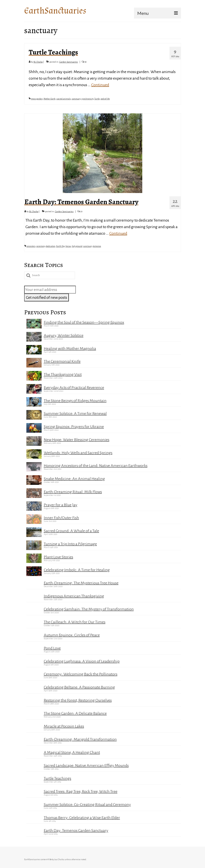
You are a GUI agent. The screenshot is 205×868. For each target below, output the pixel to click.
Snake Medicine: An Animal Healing (74, 479)
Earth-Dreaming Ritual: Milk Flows (73, 492)
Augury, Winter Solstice (64, 335)
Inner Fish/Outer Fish (61, 518)
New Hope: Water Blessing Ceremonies (77, 440)
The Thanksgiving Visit (63, 374)
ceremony (41, 246)
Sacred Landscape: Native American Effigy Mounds (86, 765)
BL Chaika (38, 62)
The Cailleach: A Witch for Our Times (75, 622)
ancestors (31, 246)
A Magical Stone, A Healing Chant (72, 752)
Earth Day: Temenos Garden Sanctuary (76, 830)
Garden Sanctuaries (69, 62)
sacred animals (64, 99)
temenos (97, 246)
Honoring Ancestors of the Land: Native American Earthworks (96, 466)
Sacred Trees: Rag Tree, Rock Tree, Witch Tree (81, 791)
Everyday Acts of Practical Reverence (74, 388)
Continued (100, 85)
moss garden (37, 99)
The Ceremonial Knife (62, 361)
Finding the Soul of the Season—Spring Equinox (84, 322)
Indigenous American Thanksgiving (74, 596)
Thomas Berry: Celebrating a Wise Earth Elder (82, 818)
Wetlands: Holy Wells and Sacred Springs (78, 453)
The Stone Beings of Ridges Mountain (75, 401)
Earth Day (60, 246)
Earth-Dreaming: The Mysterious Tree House (81, 583)
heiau (68, 246)
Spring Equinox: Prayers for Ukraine (74, 427)
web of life (105, 99)
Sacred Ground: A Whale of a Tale (71, 531)
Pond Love (52, 648)
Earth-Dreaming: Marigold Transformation (80, 739)
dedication (51, 246)
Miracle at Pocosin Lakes (64, 726)
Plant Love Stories (58, 557)
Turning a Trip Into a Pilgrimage (70, 544)
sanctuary (76, 99)
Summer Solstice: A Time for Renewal (75, 413)
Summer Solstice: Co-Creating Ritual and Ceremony (87, 805)
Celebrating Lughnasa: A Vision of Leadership (82, 661)
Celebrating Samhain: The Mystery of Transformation (89, 609)
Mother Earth (50, 99)
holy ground (77, 246)
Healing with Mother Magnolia (70, 349)
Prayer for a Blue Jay (61, 505)
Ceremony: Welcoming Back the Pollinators (81, 674)
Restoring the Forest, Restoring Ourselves (78, 700)
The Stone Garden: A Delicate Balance (75, 713)
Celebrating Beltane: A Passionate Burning (79, 687)
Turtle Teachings (58, 778)
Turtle (97, 99)
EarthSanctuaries (55, 11)
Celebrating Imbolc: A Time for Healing (77, 570)
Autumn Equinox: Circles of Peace (72, 635)
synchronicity (87, 99)
